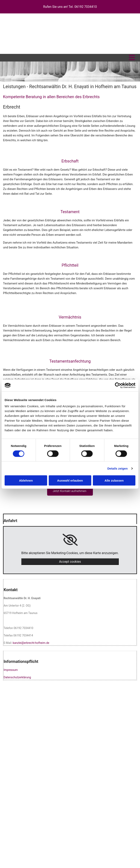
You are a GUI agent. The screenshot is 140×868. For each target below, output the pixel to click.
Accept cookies (70, 562)
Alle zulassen (114, 480)
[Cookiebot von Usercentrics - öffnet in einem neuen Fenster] (118, 385)
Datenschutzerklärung (17, 677)
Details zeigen (117, 468)
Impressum (11, 670)
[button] (70, 491)
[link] (70, 540)
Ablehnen (26, 480)
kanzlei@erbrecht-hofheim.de (31, 643)
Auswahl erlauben (70, 480)
